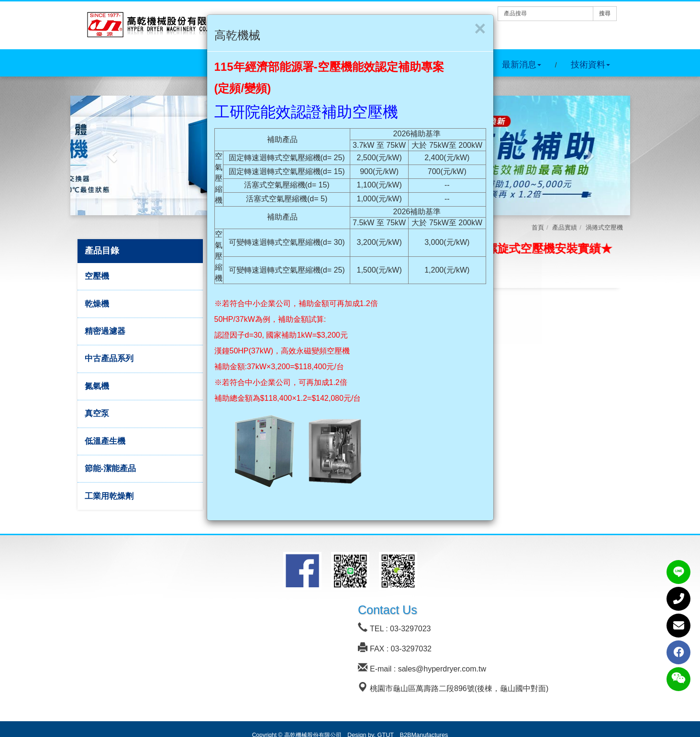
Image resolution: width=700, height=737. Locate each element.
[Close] (480, 29)
